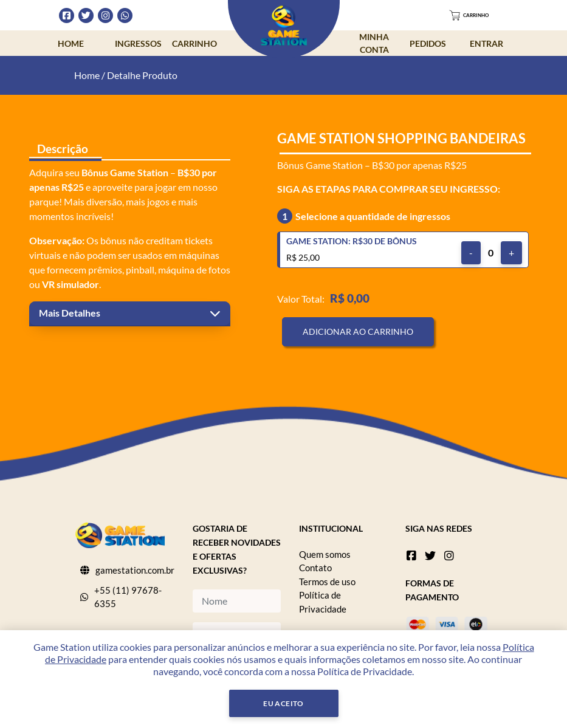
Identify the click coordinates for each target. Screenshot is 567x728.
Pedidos (428, 43)
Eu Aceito (283, 703)
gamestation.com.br (135, 570)
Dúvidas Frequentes (376, 15)
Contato (315, 568)
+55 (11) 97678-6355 (128, 597)
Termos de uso (327, 582)
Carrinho (194, 43)
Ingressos (138, 43)
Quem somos (325, 554)
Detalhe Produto (142, 75)
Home (71, 43)
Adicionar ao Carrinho (358, 331)
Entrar (486, 43)
